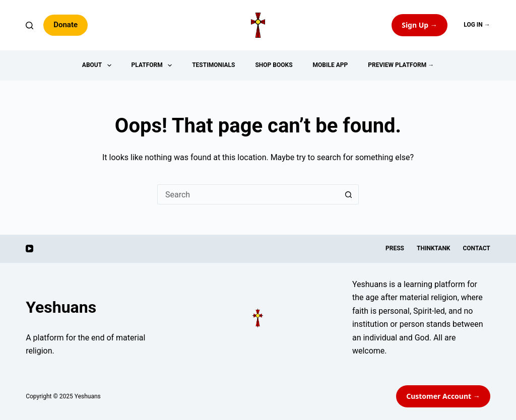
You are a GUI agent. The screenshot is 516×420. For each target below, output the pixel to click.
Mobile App (331, 65)
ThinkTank (433, 248)
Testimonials (213, 65)
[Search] (29, 25)
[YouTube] (29, 249)
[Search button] (349, 194)
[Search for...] (248, 194)
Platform (154, 65)
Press (395, 248)
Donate (66, 25)
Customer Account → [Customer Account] (443, 396)
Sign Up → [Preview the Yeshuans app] (420, 25)
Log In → (477, 25)
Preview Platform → (401, 65)
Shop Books (274, 65)
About (99, 65)
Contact (476, 248)
